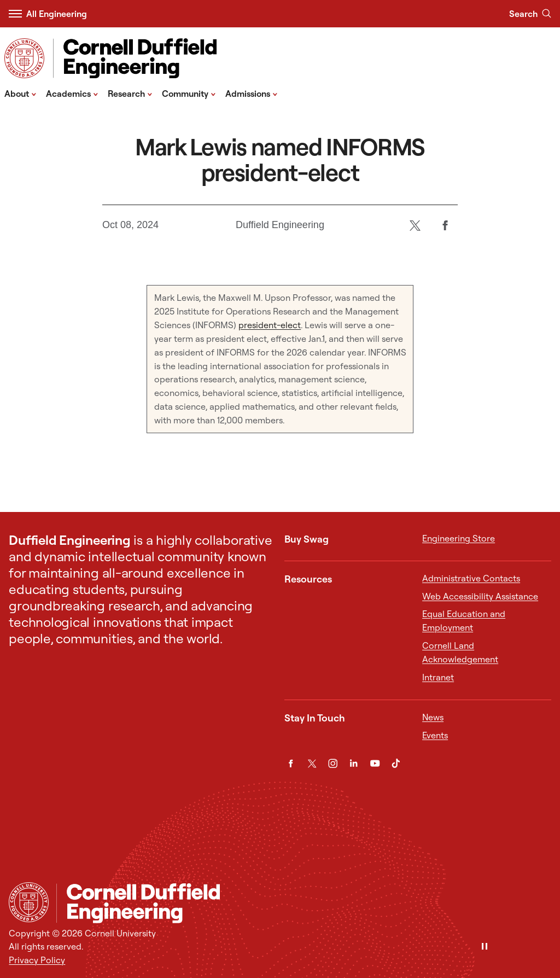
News (433, 717)
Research (130, 93)
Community (189, 93)
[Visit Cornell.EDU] (24, 58)
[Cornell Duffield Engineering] (304, 903)
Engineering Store (459, 538)
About (21, 93)
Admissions (252, 93)
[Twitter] (415, 225)
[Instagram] (333, 763)
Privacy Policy (37, 960)
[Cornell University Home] (29, 902)
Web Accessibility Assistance (480, 596)
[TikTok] (396, 763)
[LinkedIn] (354, 763)
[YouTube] (375, 763)
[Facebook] (445, 225)
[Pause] (485, 947)
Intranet (438, 677)
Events (435, 735)
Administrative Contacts (471, 578)
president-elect (270, 325)
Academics (72, 93)
